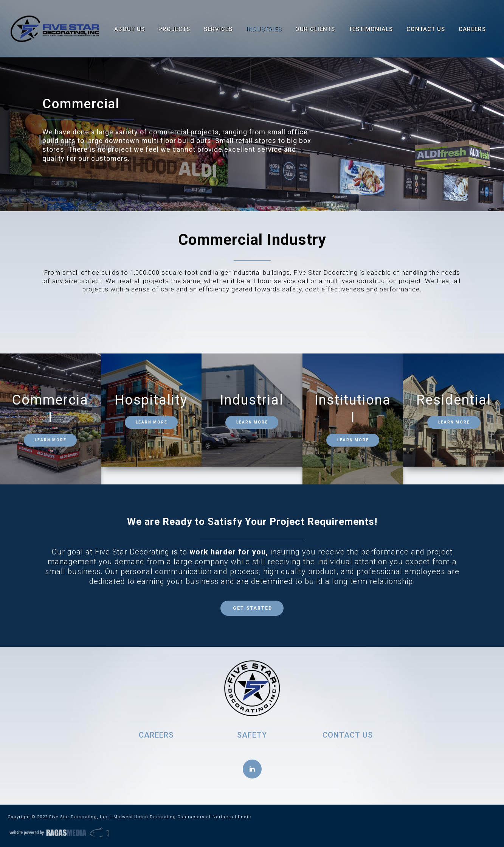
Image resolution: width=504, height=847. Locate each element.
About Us (129, 29)
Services (218, 29)
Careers (472, 29)
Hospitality (151, 400)
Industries (264, 29)
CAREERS (156, 735)
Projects (174, 29)
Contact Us (426, 29)
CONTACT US (348, 735)
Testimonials (371, 29)
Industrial (252, 400)
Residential (454, 400)
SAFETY (252, 735)
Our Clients (315, 29)
